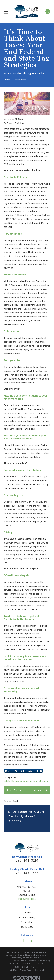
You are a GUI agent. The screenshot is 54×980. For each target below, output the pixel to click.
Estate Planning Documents (18, 781)
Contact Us (27, 927)
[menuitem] (13, 970)
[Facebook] (24, 940)
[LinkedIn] (30, 940)
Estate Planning (41, 781)
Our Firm (27, 912)
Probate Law (27, 922)
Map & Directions (27, 899)
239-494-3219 (27, 860)
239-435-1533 (27, 873)
